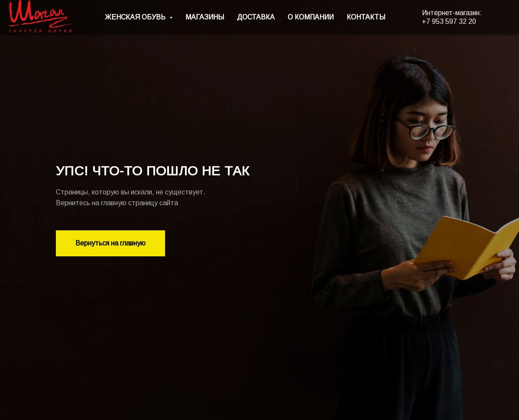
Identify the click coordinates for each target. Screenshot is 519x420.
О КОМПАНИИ (311, 17)
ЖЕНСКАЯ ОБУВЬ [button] (136, 17)
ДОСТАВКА (256, 17)
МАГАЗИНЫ (205, 17)
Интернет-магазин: (452, 13)
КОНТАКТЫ (366, 17)
